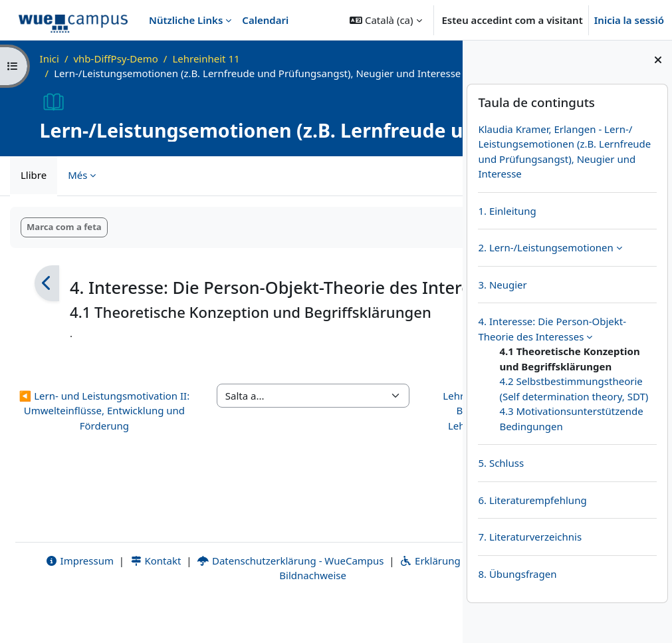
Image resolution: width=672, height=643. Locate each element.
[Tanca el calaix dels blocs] (658, 60)
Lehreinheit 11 (206, 59)
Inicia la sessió (629, 20)
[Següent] (416, 298)
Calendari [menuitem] (265, 20)
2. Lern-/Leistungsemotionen (545, 247)
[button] (386, 20)
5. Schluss (501, 463)
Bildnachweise (283, 614)
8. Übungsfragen (517, 574)
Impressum (58, 599)
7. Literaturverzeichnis (530, 537)
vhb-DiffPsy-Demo (115, 59)
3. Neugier (502, 285)
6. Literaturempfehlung (532, 500)
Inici (50, 59)
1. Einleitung (507, 211)
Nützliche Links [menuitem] (186, 20)
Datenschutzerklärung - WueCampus (269, 599)
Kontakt (134, 599)
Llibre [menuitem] (34, 190)
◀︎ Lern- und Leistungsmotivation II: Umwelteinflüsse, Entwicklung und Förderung (77, 478)
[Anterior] (47, 298)
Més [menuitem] (77, 190)
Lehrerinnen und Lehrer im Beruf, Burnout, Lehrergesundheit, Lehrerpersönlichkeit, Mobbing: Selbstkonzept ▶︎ (386, 486)
